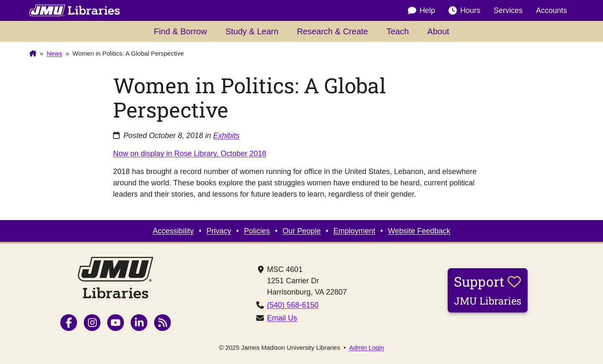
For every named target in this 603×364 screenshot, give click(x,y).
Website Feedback (419, 231)
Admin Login (367, 347)
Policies (257, 231)
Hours (464, 11)
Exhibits (226, 136)
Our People (302, 231)
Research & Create (332, 31)
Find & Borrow (180, 31)
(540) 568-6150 (293, 305)
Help (421, 11)
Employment (354, 231)
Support (488, 290)
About (438, 31)
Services (508, 10)
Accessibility (173, 231)
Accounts (551, 10)
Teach (398, 31)
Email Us (282, 318)
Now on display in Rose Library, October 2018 (190, 154)
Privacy (219, 231)
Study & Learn (252, 31)
